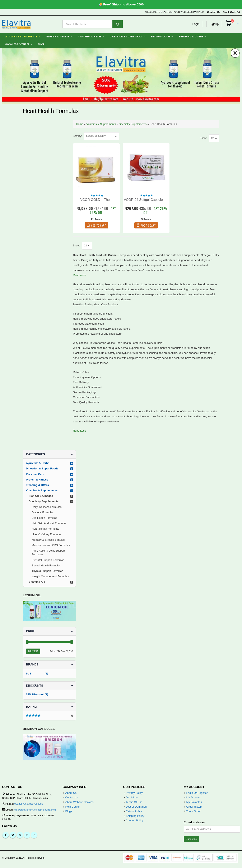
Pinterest (20, 835)
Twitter (13, 835)
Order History (194, 807)
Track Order (194, 811)
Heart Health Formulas (45, 529)
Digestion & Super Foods (126, 36)
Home (80, 124)
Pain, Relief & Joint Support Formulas (48, 553)
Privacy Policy (134, 793)
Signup (214, 24)
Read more (80, 275)
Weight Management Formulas (50, 576)
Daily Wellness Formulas (47, 507)
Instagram (27, 835)
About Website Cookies (80, 802)
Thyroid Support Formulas (47, 571)
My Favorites (194, 802)
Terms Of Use (134, 802)
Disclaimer (132, 797)
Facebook (6, 835)
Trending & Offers (191, 36)
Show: (203, 138)
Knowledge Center (17, 44)
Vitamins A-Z (37, 582)
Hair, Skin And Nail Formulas (49, 523)
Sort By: (77, 136)
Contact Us (214, 12)
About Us (71, 793)
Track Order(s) (231, 12)
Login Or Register (197, 793)
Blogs (69, 811)
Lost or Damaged (136, 807)
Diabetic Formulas (43, 512)
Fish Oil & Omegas (41, 496)
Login (196, 24)
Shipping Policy (135, 816)
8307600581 (36, 804)
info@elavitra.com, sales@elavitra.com (34, 810)
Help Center (73, 807)
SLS (29, 674)
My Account (193, 797)
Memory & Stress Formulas (48, 540)
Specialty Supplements (133, 124)
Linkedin (34, 835)
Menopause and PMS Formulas (51, 545)
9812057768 (21, 804)
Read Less (79, 431)
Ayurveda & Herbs (90, 36)
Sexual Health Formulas (46, 565)
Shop (41, 44)
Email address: (195, 822)
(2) (49, 716)
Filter (33, 651)
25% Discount (35, 694)
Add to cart (98, 225)
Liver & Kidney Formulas (47, 534)
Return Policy (134, 811)
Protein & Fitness (58, 36)
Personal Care (161, 36)
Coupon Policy (135, 820)
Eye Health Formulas (44, 518)
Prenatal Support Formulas (48, 560)
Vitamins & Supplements (21, 36)
